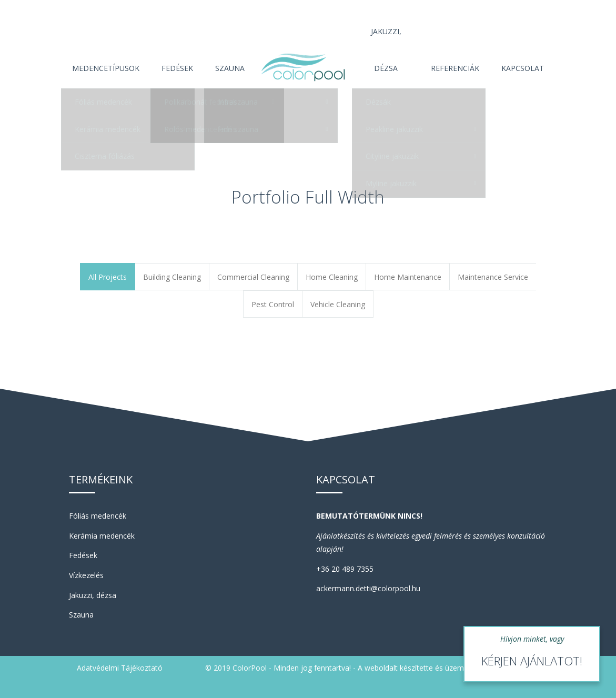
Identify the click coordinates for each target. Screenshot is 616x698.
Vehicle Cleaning (338, 304)
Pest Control (273, 304)
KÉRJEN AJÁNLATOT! (532, 661)
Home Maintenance (408, 277)
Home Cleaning (332, 277)
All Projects (108, 277)
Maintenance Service (493, 277)
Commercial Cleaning (253, 277)
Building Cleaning (172, 277)
